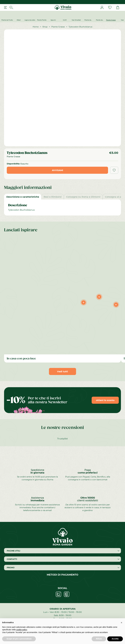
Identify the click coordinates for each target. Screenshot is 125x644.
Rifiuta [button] (99, 639)
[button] (121, 623)
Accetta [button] (115, 639)
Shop (45, 27)
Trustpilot (62, 438)
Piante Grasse (58, 27)
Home (36, 27)
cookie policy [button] (22, 630)
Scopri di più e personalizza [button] (19, 639)
